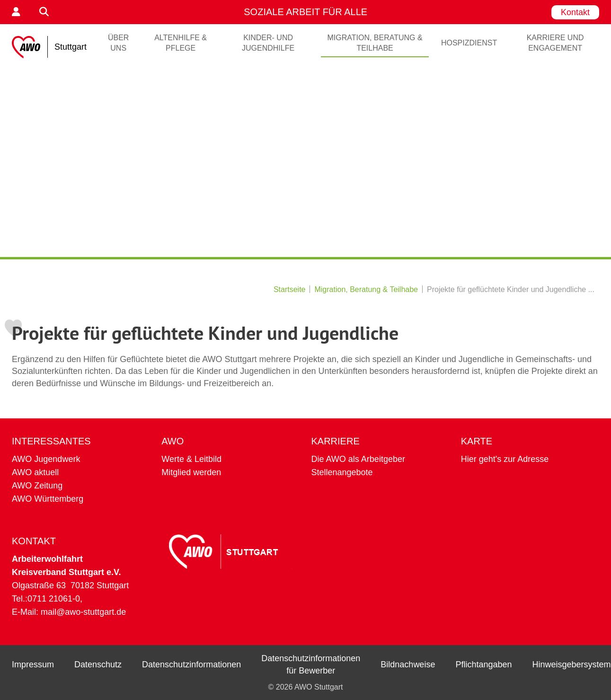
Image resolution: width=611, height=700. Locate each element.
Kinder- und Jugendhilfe (268, 43)
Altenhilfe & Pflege (181, 43)
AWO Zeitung (37, 486)
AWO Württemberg (48, 499)
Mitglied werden (191, 472)
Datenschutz (98, 665)
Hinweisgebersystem (572, 665)
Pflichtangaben (483, 665)
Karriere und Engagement (555, 43)
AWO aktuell (35, 472)
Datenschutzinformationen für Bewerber (311, 665)
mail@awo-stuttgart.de (83, 612)
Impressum (33, 665)
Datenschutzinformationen (191, 665)
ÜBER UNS (118, 43)
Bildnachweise (408, 665)
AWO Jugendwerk (46, 459)
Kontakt (575, 12)
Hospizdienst (469, 43)
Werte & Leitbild (191, 459)
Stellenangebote (342, 472)
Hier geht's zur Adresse (505, 459)
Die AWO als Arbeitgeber (358, 459)
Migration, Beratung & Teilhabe (375, 43)
